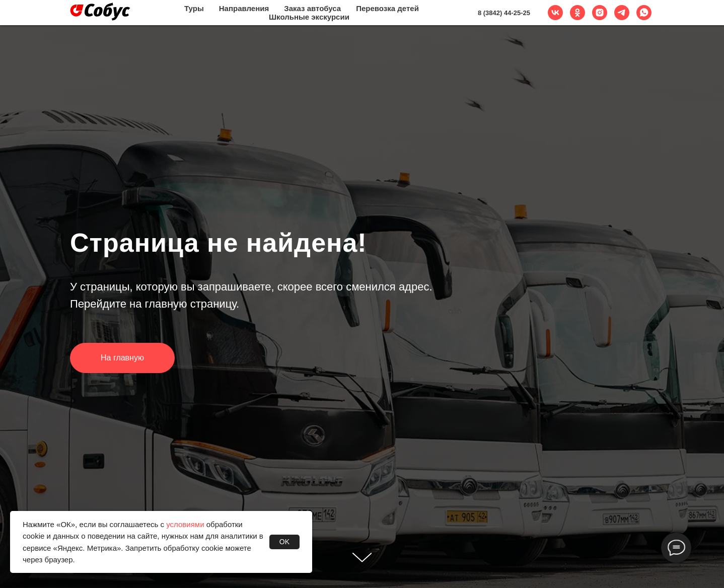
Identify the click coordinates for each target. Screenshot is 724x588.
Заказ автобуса (312, 8)
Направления (244, 8)
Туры (194, 8)
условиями (185, 524)
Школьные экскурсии (309, 17)
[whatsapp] (644, 13)
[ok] (577, 13)
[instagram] (600, 13)
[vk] (555, 13)
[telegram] (622, 13)
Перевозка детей (387, 8)
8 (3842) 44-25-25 (504, 13)
